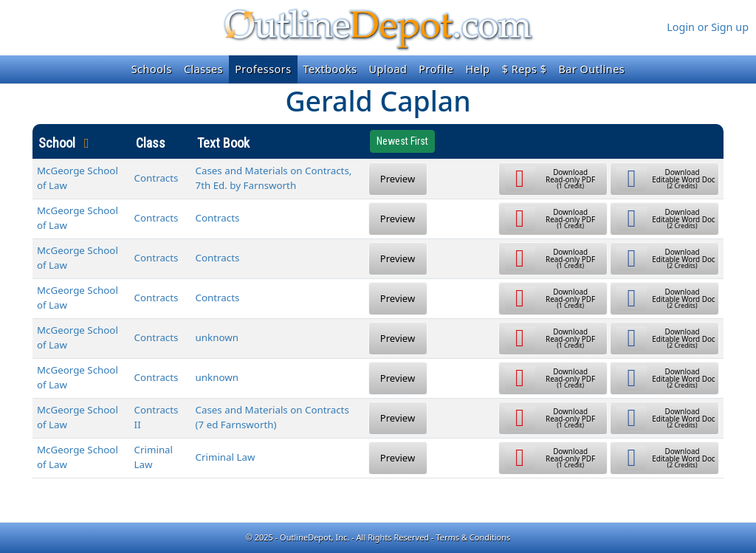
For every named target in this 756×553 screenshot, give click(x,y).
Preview (398, 179)
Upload (388, 69)
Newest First (402, 141)
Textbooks (330, 69)
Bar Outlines (591, 69)
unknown (217, 337)
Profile (436, 69)
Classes (203, 69)
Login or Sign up (708, 27)
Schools (152, 69)
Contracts (157, 178)
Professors (263, 69)
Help (477, 69)
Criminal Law (226, 457)
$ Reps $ (525, 69)
